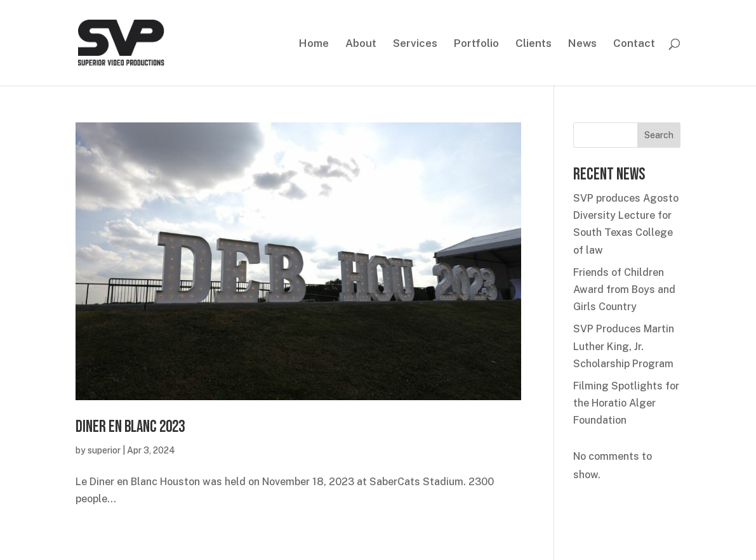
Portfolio (476, 44)
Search (659, 135)
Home (314, 44)
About (361, 44)
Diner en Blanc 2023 (130, 427)
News (582, 44)
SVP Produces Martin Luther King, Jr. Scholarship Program (624, 346)
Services (415, 44)
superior (104, 450)
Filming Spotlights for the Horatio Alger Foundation (626, 403)
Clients (534, 44)
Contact (634, 44)
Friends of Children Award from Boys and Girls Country (624, 290)
